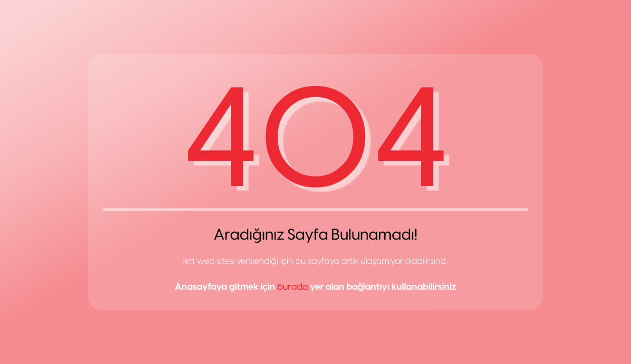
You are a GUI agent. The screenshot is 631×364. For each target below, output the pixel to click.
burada (292, 287)
